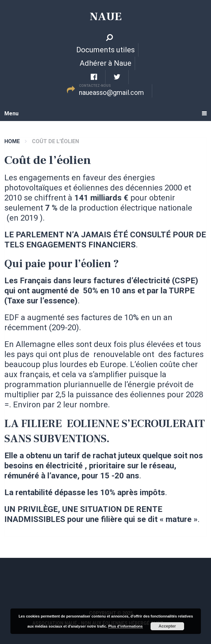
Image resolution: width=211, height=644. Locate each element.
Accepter (167, 626)
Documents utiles (105, 50)
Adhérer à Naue (105, 63)
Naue (106, 16)
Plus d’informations (125, 626)
